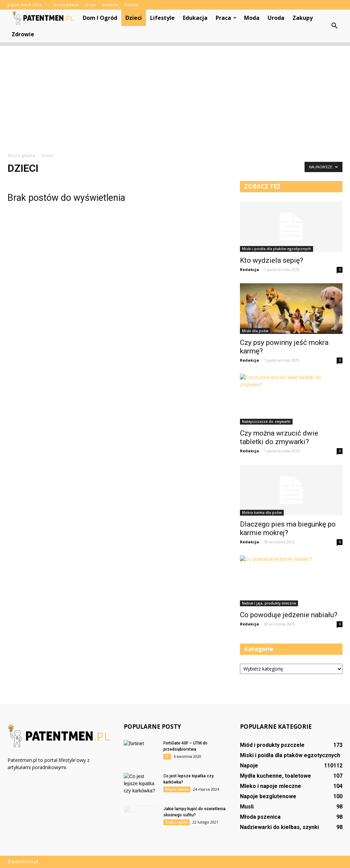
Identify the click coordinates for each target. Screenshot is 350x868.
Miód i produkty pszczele (272, 745)
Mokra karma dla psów (262, 513)
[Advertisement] (175, 94)
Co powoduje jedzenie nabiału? (289, 615)
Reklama (110, 5)
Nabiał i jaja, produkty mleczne (269, 603)
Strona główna (66, 5)
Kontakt (131, 5)
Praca (226, 18)
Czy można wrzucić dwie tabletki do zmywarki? (279, 437)
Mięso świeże (177, 789)
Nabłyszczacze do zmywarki (266, 422)
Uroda (276, 18)
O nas (91, 5)
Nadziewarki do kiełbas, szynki (279, 827)
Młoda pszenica (260, 817)
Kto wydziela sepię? (272, 260)
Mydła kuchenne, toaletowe (275, 776)
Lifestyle (162, 18)
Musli (247, 807)
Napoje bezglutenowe (268, 796)
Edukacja (195, 18)
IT (167, 756)
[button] (334, 26)
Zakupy (303, 18)
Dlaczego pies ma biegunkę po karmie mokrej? (288, 528)
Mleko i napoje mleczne (271, 786)
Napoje (249, 766)
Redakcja (250, 269)
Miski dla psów (255, 331)
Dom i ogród (100, 18)
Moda (252, 18)
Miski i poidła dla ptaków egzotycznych (277, 249)
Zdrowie (23, 34)
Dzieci (134, 18)
